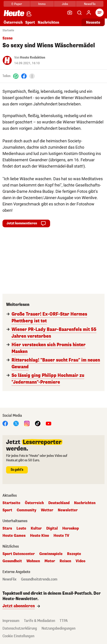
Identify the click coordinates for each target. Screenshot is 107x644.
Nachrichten (48, 22)
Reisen (65, 561)
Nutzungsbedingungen (58, 628)
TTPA (64, 621)
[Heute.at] (14, 13)
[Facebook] (24, 76)
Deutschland (59, 503)
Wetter (47, 510)
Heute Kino (40, 536)
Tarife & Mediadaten (40, 621)
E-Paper (17, 4)
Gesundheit (12, 561)
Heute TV (61, 536)
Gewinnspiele (51, 554)
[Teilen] (32, 76)
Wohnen (33, 561)
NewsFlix (90, 4)
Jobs (65, 4)
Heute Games (14, 536)
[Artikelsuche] (79, 13)
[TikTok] (38, 423)
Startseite (8, 30)
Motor (50, 561)
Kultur (36, 528)
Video (80, 561)
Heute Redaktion (33, 58)
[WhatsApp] (16, 76)
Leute (21, 528)
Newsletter (68, 510)
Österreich (13, 22)
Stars (7, 528)
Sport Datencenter (19, 554)
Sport (30, 22)
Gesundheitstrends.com (39, 579)
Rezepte (74, 554)
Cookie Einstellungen (18, 636)
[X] (16, 423)
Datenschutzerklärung (20, 628)
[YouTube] (49, 423)
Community (27, 510)
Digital (52, 528)
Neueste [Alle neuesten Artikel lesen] (93, 22)
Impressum (11, 621)
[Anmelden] (89, 13)
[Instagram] (27, 423)
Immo (42, 4)
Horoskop (71, 528)
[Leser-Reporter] (70, 13)
